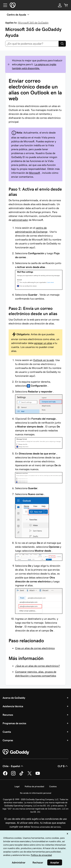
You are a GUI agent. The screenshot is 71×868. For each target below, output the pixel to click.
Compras (8, 740)
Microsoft (35, 173)
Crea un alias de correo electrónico (35, 648)
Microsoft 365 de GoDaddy (33, 23)
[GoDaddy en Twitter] (30, 775)
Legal (17, 786)
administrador (20, 220)
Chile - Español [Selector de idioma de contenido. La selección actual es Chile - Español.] (13, 766)
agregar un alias (43, 343)
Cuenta (7, 732)
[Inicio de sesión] (60, 5)
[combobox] (32, 44)
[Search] (62, 44)
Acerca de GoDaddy (14, 698)
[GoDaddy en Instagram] (13, 775)
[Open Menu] (4, 5)
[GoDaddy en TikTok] (21, 775)
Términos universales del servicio (46, 827)
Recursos (8, 715)
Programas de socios (14, 723)
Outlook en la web (44, 360)
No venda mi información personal (36, 793)
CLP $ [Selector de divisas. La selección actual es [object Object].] (63, 766)
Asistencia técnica (13, 706)
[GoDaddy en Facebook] (5, 775)
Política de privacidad (34, 786)
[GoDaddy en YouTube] (38, 775)
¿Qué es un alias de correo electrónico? (37, 666)
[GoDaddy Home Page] (16, 752)
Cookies (53, 786)
